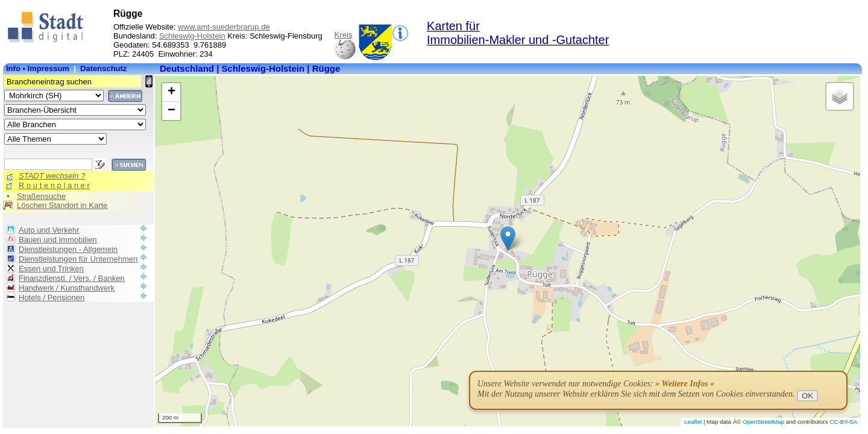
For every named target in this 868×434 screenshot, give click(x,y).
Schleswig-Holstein (192, 36)
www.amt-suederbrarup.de (224, 27)
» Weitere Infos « (685, 384)
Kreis (344, 35)
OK (807, 396)
